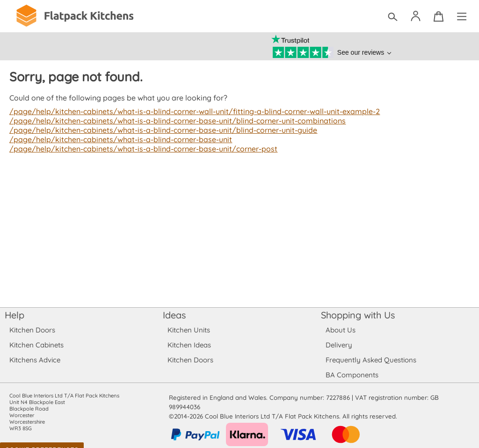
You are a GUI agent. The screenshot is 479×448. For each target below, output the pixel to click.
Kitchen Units (189, 330)
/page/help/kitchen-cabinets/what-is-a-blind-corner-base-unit (119, 139)
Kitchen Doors (32, 330)
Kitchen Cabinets (37, 345)
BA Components (352, 375)
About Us (340, 330)
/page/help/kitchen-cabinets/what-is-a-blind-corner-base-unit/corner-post (141, 149)
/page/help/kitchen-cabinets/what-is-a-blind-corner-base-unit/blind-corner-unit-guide (160, 130)
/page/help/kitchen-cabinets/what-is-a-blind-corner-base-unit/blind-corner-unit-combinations (174, 121)
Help (15, 315)
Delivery (339, 345)
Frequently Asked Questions (371, 360)
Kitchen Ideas (189, 345)
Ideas (174, 315)
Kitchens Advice (35, 360)
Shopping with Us (358, 315)
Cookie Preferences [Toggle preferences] (42, 441)
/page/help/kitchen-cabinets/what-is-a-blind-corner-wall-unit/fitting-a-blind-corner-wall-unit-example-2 (191, 111)
